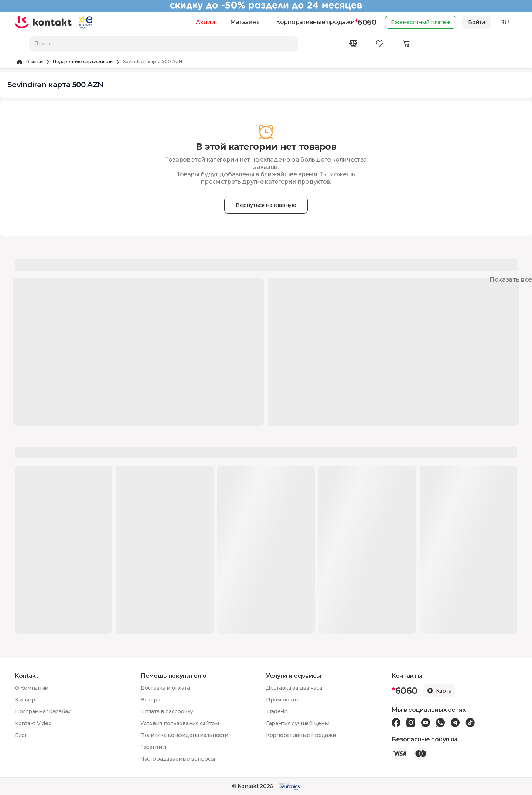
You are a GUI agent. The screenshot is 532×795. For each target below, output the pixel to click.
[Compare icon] (353, 44)
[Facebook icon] (396, 723)
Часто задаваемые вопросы (178, 759)
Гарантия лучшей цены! (298, 723)
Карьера (26, 700)
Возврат (151, 700)
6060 (365, 22)
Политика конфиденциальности (184, 735)
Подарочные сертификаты (83, 62)
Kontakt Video (33, 723)
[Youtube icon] (426, 723)
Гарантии (153, 747)
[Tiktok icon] (470, 723)
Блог (21, 735)
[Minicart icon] (406, 44)
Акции (205, 22)
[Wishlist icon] (380, 44)
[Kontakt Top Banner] (266, 6)
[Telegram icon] (455, 723)
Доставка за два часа (294, 688)
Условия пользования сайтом (180, 723)
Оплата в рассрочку (167, 711)
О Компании (32, 688)
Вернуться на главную (266, 205)
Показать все (511, 280)
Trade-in (277, 711)
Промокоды (282, 700)
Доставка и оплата (165, 688)
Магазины (246, 22)
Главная (35, 62)
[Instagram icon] (411, 723)
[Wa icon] (440, 723)
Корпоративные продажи (315, 22)
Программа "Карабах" (44, 711)
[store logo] (43, 22)
